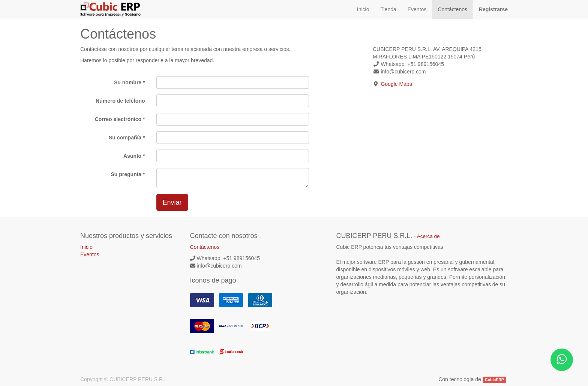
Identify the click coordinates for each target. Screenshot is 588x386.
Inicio (86, 247)
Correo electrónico (118, 119)
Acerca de (428, 236)
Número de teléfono (120, 101)
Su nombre (128, 82)
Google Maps (396, 84)
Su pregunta (126, 174)
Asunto (132, 156)
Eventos (90, 254)
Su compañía (125, 138)
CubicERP (494, 380)
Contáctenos (205, 247)
